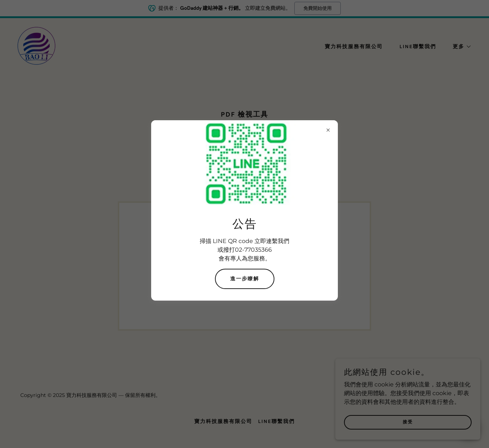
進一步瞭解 (245, 279)
